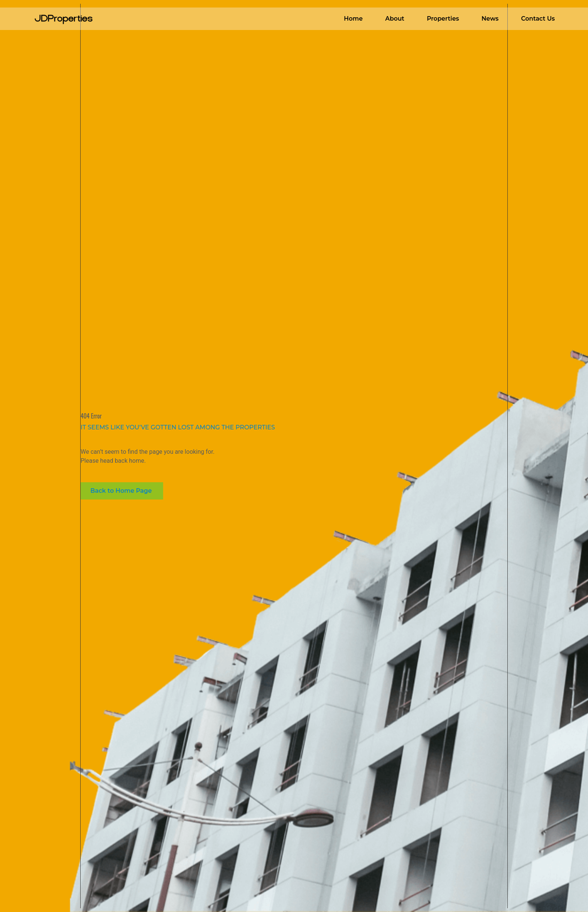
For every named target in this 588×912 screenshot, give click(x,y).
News (490, 19)
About (395, 19)
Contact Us (538, 19)
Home (353, 19)
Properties (443, 19)
